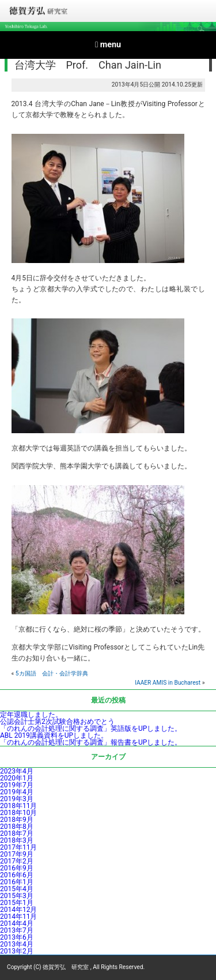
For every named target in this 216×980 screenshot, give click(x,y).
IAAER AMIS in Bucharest (168, 683)
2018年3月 (17, 840)
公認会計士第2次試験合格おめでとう (57, 722)
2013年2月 (17, 951)
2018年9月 (17, 820)
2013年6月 (17, 937)
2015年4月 (17, 889)
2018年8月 (17, 827)
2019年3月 (17, 799)
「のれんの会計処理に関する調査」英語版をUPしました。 (91, 729)
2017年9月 (17, 854)
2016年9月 (17, 868)
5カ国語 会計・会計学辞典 (52, 673)
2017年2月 (17, 861)
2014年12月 (18, 910)
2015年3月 (17, 896)
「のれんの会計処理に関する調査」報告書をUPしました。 (91, 742)
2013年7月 (17, 930)
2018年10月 (18, 813)
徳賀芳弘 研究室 (66, 967)
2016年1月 (17, 882)
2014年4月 (17, 923)
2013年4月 (17, 944)
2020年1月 (17, 778)
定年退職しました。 (31, 715)
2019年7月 (17, 785)
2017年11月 (18, 847)
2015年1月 (17, 903)
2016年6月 (17, 875)
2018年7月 (17, 833)
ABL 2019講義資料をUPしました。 (54, 735)
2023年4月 (17, 771)
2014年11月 (18, 917)
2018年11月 (18, 806)
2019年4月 (17, 792)
